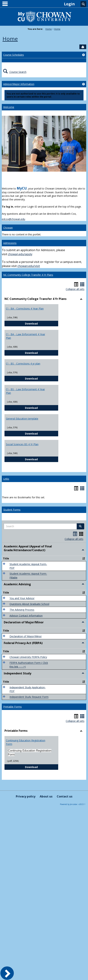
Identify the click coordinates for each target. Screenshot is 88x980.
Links (6, 479)
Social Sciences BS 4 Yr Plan (22, 444)
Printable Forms (12, 707)
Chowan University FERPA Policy (28, 657)
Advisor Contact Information (26, 616)
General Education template (22, 419)
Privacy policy (26, 796)
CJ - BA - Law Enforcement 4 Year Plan (26, 336)
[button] (80, 526)
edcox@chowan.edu (13, 219)
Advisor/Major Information (19, 84)
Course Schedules (14, 55)
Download (42, 323)
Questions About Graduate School (29, 604)
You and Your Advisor (22, 598)
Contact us (65, 796)
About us (46, 796)
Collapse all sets (75, 289)
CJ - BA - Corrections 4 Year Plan (25, 309)
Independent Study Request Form (29, 697)
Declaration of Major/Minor (26, 636)
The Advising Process (22, 610)
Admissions (10, 243)
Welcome (9, 107)
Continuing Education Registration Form (26, 742)
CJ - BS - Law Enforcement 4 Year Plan (25, 391)
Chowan (8, 228)
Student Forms (12, 510)
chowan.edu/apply (20, 254)
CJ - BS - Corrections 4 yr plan (23, 364)
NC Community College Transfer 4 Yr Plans (28, 275)
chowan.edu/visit (29, 266)
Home (49, 29)
